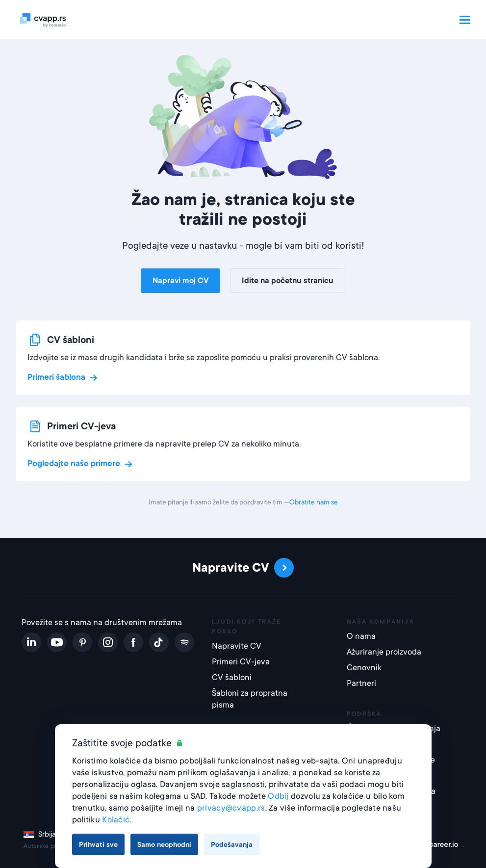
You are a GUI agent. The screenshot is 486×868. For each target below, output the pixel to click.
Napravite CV (237, 646)
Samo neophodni (164, 844)
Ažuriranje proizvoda (384, 652)
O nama (361, 636)
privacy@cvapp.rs (231, 808)
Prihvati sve (98, 844)
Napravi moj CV (180, 281)
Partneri (361, 683)
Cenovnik (364, 668)
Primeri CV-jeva (241, 662)
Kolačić (116, 820)
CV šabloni (232, 677)
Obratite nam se (314, 502)
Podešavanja (232, 844)
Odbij (278, 796)
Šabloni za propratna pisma (250, 699)
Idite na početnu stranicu (288, 281)
